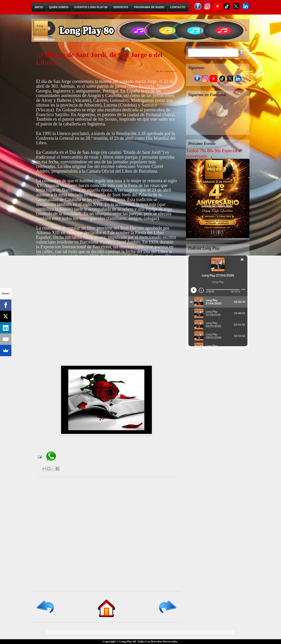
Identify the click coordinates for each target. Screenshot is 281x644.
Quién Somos (59, 7)
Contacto (178, 7)
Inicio (39, 7)
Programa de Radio (149, 7)
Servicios (121, 7)
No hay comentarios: (166, 71)
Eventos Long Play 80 (91, 7)
